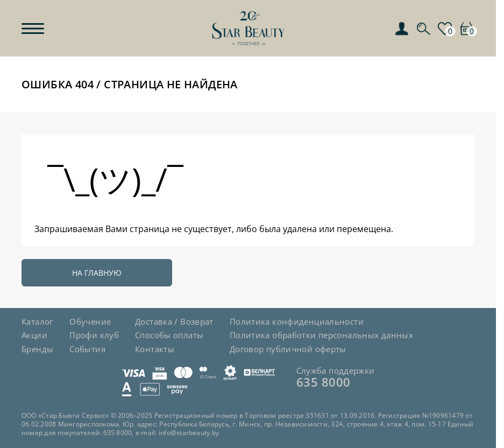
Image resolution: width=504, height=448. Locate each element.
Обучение (90, 321)
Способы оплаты (169, 335)
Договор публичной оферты (288, 349)
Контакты (155, 349)
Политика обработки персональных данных (321, 335)
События (87, 349)
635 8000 (324, 382)
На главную (97, 273)
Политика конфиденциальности (297, 321)
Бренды (37, 349)
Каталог (37, 321)
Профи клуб (94, 335)
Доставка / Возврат (174, 321)
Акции (34, 335)
